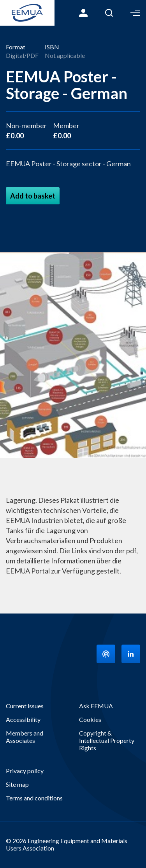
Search (109, 13)
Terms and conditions (34, 798)
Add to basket (33, 196)
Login (83, 13)
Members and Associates (25, 737)
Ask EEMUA (96, 706)
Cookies (90, 719)
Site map (17, 784)
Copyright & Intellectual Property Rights (107, 740)
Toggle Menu (135, 13)
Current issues (25, 706)
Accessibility (23, 719)
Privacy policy (25, 771)
